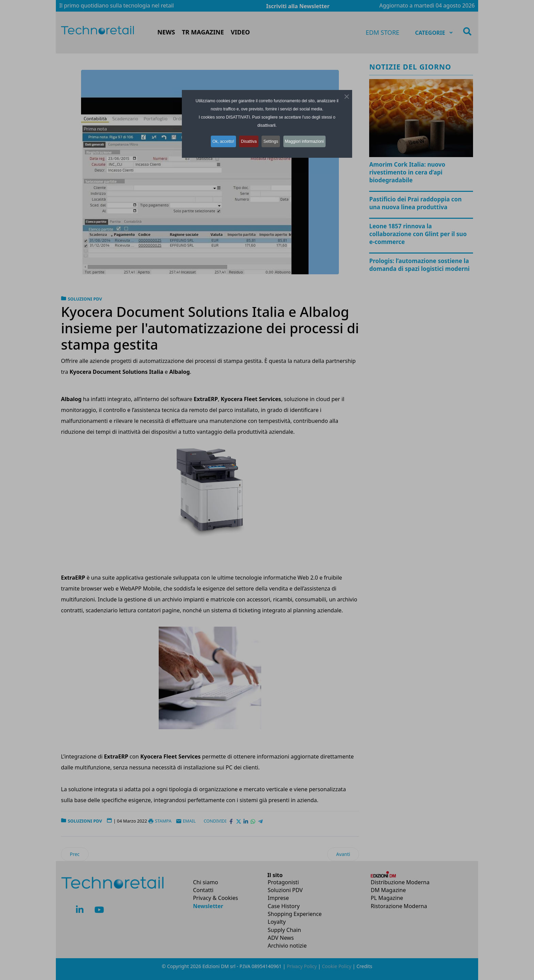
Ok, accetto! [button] (219, 140)
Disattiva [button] (248, 140)
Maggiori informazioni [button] (310, 140)
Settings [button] (273, 140)
